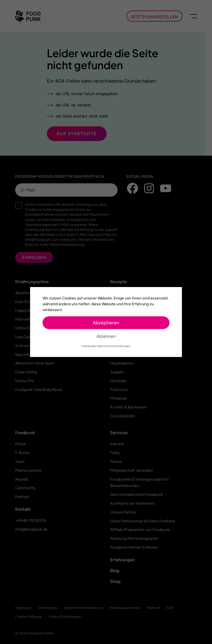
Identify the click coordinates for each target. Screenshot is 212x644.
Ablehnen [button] (106, 336)
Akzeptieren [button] (106, 323)
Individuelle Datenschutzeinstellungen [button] (106, 346)
